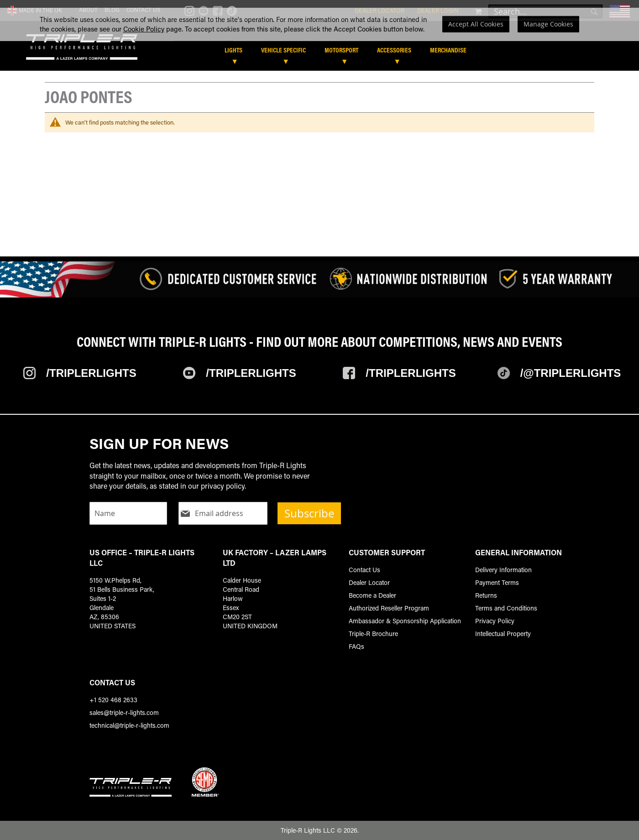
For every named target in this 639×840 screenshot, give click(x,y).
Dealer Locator (380, 10)
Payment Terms (497, 582)
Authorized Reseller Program (389, 608)
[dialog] (319, 43)
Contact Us (143, 10)
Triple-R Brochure (373, 634)
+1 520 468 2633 (113, 700)
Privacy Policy (495, 621)
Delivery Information (503, 570)
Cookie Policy (144, 47)
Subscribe (309, 513)
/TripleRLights (251, 373)
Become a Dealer (372, 595)
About (88, 10)
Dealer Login (438, 10)
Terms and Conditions (506, 608)
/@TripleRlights (571, 373)
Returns (486, 595)
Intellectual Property (503, 634)
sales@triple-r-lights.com (124, 712)
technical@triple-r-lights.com (129, 725)
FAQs (356, 646)
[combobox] (545, 11)
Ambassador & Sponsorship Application (405, 621)
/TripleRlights (91, 373)
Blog (112, 10)
